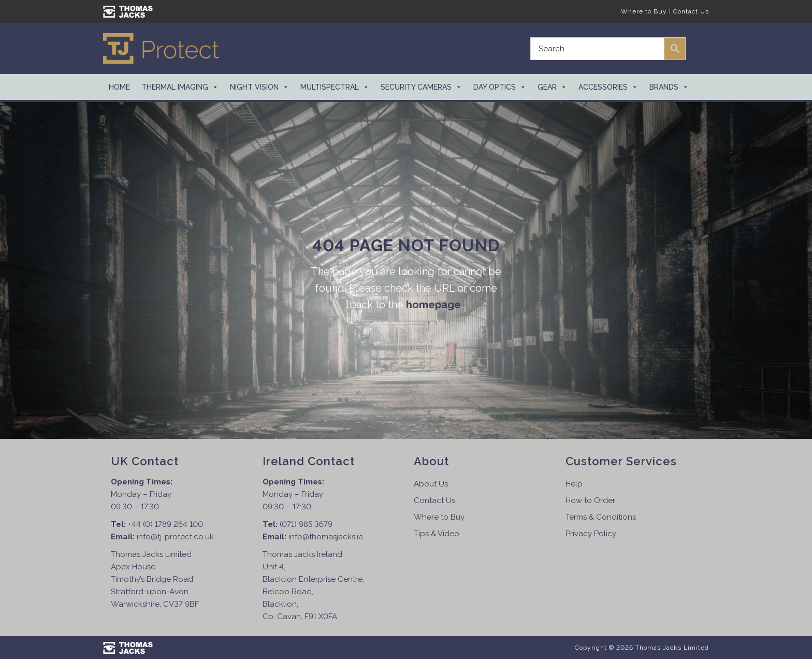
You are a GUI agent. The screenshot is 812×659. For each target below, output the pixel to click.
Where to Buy (644, 11)
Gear (552, 87)
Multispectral (335, 87)
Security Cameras (421, 87)
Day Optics (500, 87)
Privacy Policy (591, 534)
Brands (669, 87)
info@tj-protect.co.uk (175, 537)
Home (119, 87)
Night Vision (259, 87)
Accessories (608, 87)
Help (574, 484)
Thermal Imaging (180, 87)
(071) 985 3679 (306, 524)
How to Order (590, 500)
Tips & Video (437, 534)
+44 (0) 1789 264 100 (165, 524)
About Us (431, 484)
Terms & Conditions (601, 517)
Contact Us (691, 11)
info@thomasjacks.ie (326, 537)
